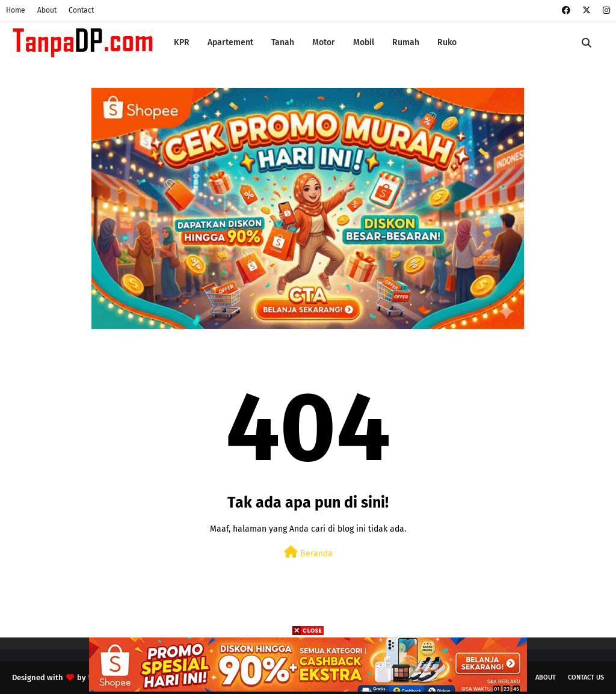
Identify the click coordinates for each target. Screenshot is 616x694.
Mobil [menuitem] (364, 42)
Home (16, 10)
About (47, 10)
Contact (81, 10)
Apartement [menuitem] (230, 42)
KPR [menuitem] (182, 42)
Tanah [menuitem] (283, 42)
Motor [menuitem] (324, 42)
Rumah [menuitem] (406, 42)
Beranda (308, 552)
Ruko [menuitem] (447, 42)
